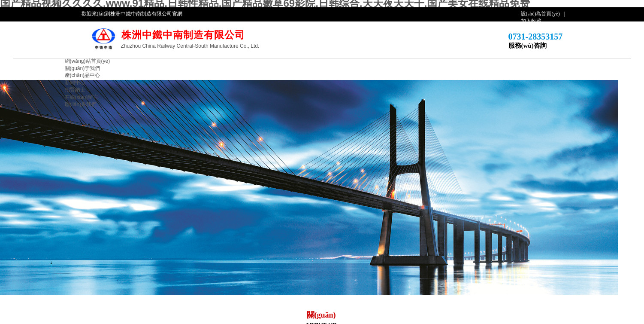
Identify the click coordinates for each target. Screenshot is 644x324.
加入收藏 (531, 21)
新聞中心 (75, 83)
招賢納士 (75, 90)
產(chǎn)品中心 (82, 75)
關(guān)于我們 (83, 68)
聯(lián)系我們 (81, 104)
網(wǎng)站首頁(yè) (88, 61)
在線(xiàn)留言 (82, 97)
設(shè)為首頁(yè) (540, 14)
